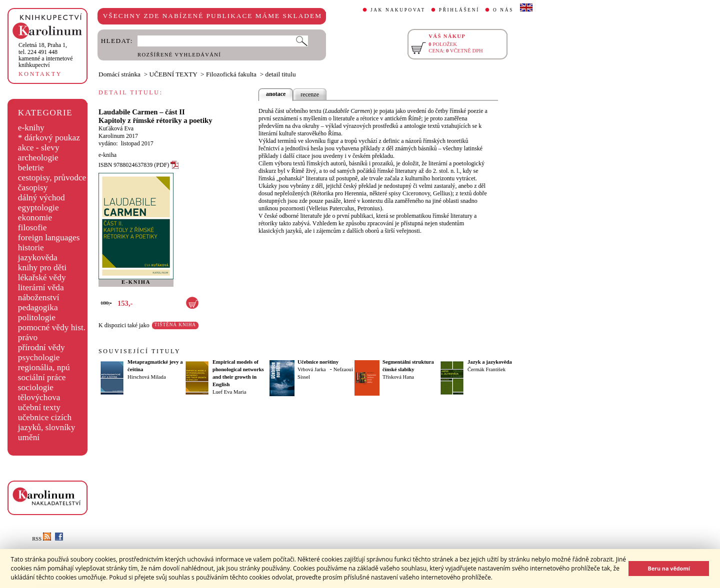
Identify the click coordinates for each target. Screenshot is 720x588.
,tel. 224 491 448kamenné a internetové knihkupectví (46, 55)
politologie (37, 317)
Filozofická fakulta (231, 74)
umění (29, 437)
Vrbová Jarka (311, 369)
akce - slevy (39, 148)
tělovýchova (39, 397)
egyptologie (38, 208)
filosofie (32, 228)
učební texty (39, 407)
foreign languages (49, 238)
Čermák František (486, 369)
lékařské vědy (42, 278)
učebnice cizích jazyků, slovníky (47, 422)
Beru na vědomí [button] (669, 568)
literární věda (41, 288)
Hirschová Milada (147, 377)
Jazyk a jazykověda (490, 362)
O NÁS (503, 10)
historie (31, 248)
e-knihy (31, 128)
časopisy (33, 188)
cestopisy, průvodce (52, 178)
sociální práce (42, 377)
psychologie (39, 357)
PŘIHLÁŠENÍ (459, 10)
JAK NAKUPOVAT (398, 10)
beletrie (31, 168)
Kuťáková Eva (116, 128)
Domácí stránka (119, 74)
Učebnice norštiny (318, 362)
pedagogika (38, 307)
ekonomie (35, 218)
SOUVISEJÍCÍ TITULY (139, 351)
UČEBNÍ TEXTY (173, 74)
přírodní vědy (41, 347)
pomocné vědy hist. (52, 327)
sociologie (36, 387)
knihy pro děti (42, 268)
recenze (310, 94)
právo (28, 337)
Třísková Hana (398, 377)
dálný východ (41, 198)
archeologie (38, 158)
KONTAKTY (40, 74)
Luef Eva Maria (229, 392)
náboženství (39, 297)
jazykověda (38, 258)
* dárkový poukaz (49, 138)
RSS (41, 539)
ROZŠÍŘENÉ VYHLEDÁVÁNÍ (179, 55)
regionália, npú (44, 367)
